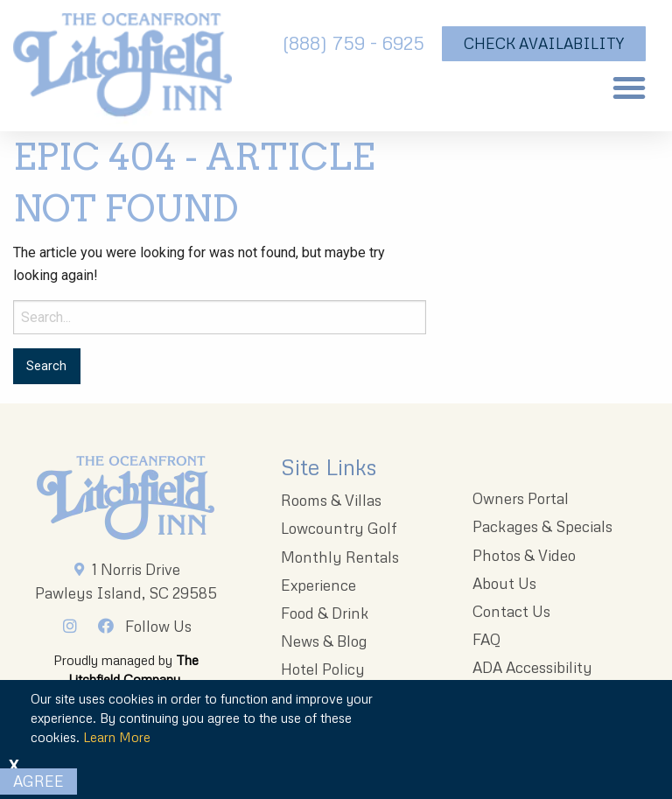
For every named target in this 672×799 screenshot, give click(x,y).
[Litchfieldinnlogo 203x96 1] (126, 498)
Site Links (329, 467)
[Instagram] (74, 626)
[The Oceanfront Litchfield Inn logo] (122, 70)
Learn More (117, 737)
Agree (38, 781)
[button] (629, 88)
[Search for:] (220, 317)
